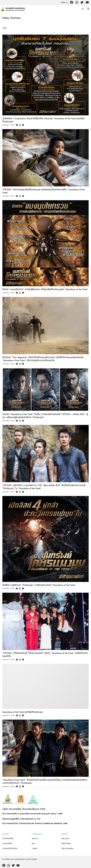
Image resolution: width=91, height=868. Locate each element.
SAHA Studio (66, 844)
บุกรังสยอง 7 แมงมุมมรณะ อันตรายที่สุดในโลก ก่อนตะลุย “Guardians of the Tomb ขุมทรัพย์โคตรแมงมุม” (43, 120)
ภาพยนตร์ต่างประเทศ (10, 848)
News (5, 28)
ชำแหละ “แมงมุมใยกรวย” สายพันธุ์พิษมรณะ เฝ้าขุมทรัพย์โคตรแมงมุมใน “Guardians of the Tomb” (45, 289)
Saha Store (65, 839)
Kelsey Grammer (12, 18)
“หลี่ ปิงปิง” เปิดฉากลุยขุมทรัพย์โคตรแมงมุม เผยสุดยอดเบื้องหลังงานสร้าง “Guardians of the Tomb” (43, 191)
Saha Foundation (67, 848)
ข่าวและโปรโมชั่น (8, 839)
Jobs (33, 844)
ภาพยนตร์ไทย (7, 844)
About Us (35, 839)
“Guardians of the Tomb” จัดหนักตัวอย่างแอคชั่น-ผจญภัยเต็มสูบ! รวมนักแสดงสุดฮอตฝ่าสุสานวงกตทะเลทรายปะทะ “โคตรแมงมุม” (45, 782)
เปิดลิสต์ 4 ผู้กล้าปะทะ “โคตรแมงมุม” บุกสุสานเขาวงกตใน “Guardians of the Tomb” (39, 585)
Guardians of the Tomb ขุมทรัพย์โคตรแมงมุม (23, 712)
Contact (35, 848)
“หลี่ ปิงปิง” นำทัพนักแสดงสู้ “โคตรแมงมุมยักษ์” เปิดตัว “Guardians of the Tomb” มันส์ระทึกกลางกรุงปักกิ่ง (45, 655)
